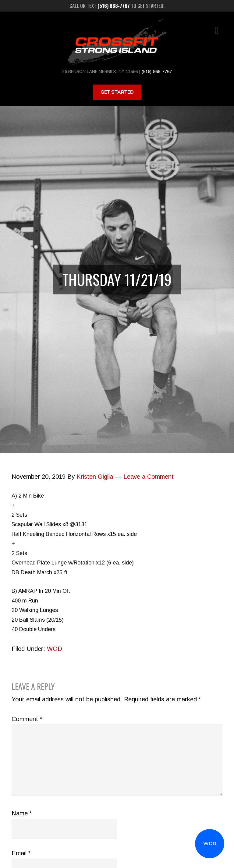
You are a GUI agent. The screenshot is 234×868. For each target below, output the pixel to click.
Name (22, 813)
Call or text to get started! (117, 6)
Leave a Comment (149, 477)
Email (21, 853)
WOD (210, 844)
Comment (27, 719)
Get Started (117, 92)
